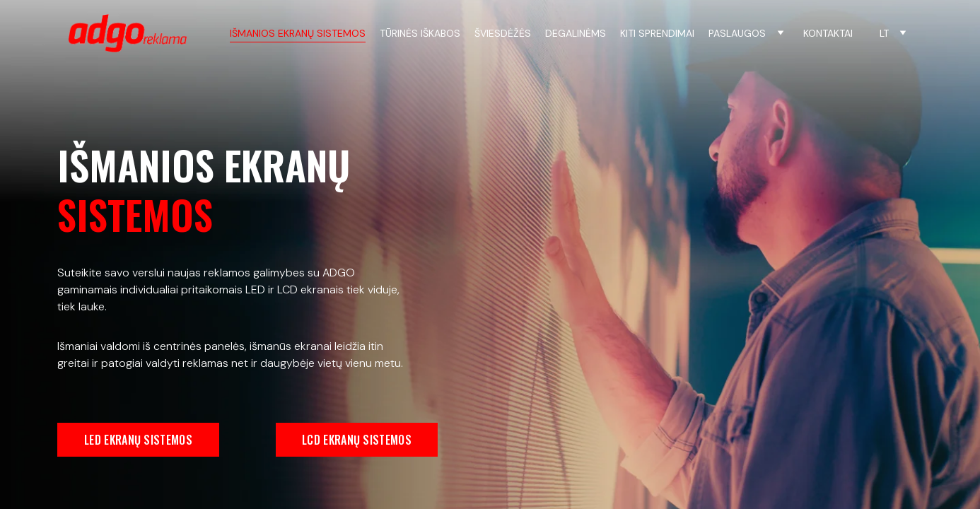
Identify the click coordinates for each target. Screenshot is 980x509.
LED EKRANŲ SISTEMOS (138, 440)
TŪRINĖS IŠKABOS (420, 34)
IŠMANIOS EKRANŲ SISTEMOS (298, 34)
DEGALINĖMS (576, 34)
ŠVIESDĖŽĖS (503, 34)
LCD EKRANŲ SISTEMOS (357, 440)
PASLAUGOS (737, 34)
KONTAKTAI (828, 34)
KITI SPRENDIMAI (657, 34)
